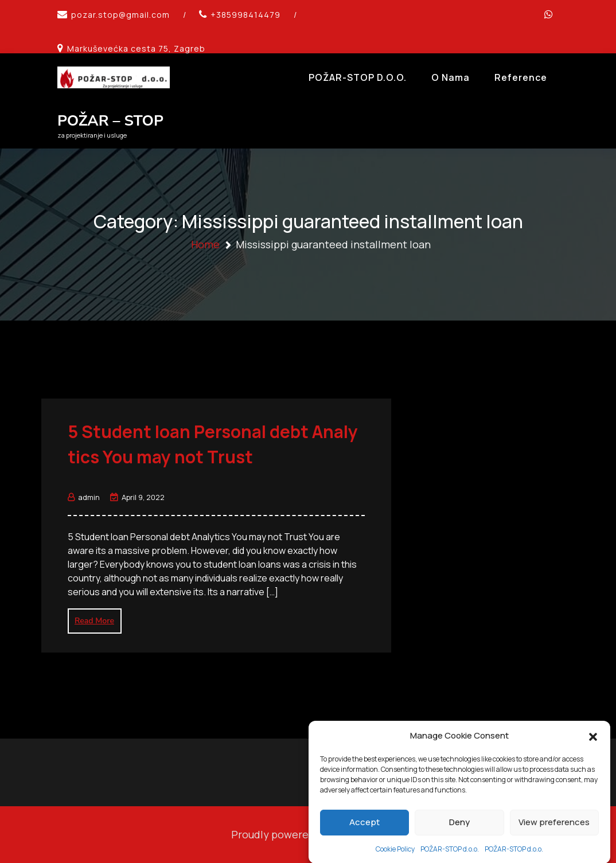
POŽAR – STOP (110, 121)
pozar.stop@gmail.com (120, 15)
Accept (364, 839)
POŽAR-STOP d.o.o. (358, 77)
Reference (521, 77)
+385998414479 (245, 15)
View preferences (554, 839)
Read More (94, 621)
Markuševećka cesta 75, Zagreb (136, 48)
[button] (593, 753)
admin (84, 497)
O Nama (451, 77)
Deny (459, 839)
